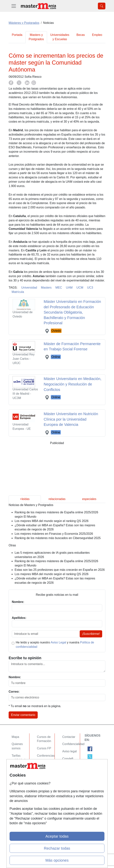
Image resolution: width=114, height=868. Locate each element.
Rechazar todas (57, 848)
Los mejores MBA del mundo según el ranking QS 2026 (52, 521)
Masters (46, 288)
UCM (80, 288)
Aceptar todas (57, 836)
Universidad (29, 288)
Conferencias (46, 756)
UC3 (90, 288)
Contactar (69, 737)
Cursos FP (44, 748)
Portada (17, 35)
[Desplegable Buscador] (102, 6)
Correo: (14, 692)
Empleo (97, 35)
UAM (69, 288)
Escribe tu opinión (25, 658)
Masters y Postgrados (36, 37)
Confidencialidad (73, 744)
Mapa (15, 737)
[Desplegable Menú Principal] (14, 6)
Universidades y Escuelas (60, 37)
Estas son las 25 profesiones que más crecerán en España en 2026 (60, 570)
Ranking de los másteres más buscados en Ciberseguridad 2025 (58, 538)
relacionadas (57, 499)
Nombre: (15, 677)
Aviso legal (69, 751)
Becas (81, 35)
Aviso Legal (58, 642)
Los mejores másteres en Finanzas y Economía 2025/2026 (54, 534)
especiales (89, 499)
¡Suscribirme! (91, 634)
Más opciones (57, 860)
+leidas (25, 499)
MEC (59, 288)
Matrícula (18, 292)
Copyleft (68, 759)
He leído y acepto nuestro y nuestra (55, 645)
